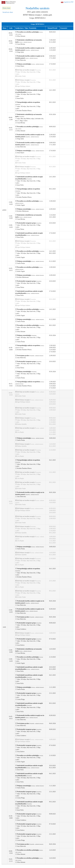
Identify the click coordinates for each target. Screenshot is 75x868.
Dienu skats (6, 8)
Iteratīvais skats (8, 12)
